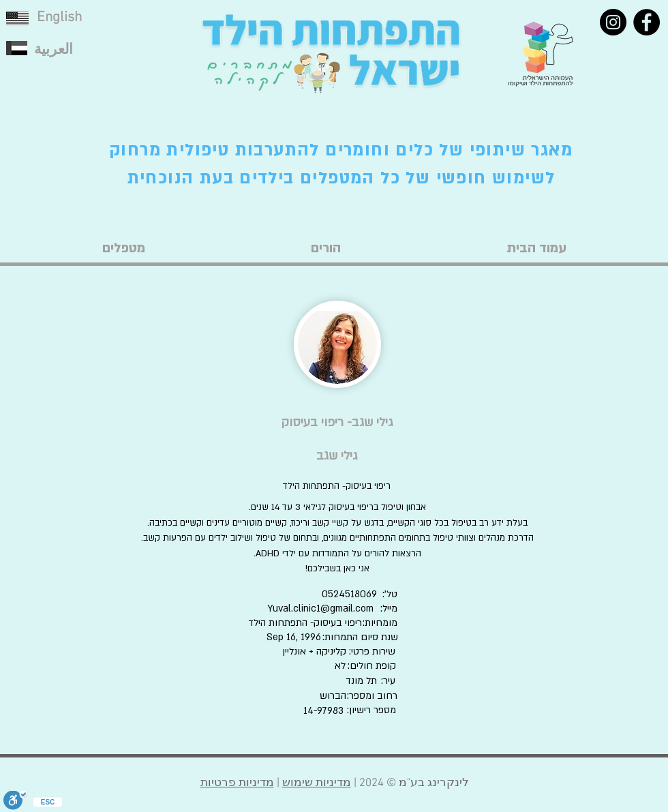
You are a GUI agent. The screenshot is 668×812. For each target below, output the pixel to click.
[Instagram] (613, 22)
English (59, 17)
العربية (54, 50)
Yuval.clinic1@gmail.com (320, 608)
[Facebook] (647, 22)
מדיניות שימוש (317, 783)
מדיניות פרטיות (237, 783)
